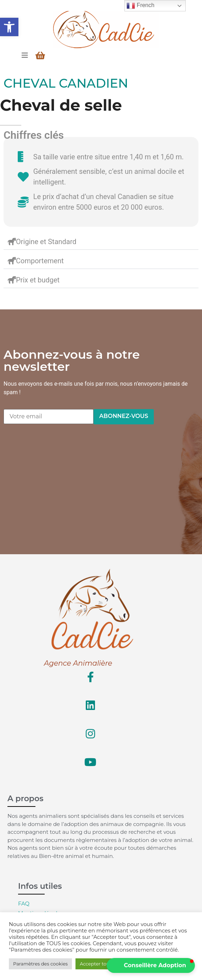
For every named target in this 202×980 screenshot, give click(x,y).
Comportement (40, 261)
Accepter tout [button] (96, 964)
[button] (9, 27)
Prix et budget (38, 280)
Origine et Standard (46, 242)
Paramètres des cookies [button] (40, 964)
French (140, 6)
